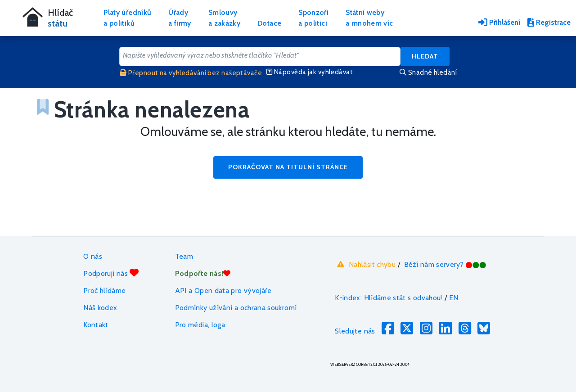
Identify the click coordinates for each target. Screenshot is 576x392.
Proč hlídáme (104, 291)
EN (454, 298)
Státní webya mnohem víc (369, 18)
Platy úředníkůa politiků (127, 18)
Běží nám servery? (445, 264)
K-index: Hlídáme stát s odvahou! (389, 298)
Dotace (269, 23)
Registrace (549, 22)
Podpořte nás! (203, 273)
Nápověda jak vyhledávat (310, 72)
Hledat (425, 56)
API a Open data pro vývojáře (223, 291)
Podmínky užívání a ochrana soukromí (236, 308)
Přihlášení (499, 22)
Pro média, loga (200, 325)
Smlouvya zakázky (224, 18)
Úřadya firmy (180, 18)
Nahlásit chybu (365, 264)
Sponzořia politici (313, 18)
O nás (93, 256)
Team (184, 256)
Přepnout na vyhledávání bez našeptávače (191, 73)
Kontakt (96, 325)
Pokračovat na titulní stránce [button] (288, 167)
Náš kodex (100, 308)
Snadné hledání (428, 72)
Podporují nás (111, 273)
